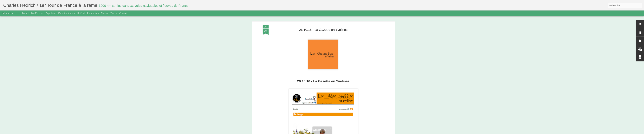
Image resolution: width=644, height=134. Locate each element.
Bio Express (37, 13)
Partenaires (93, 13)
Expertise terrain (66, 13)
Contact (123, 13)
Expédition (51, 13)
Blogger (334, 132)
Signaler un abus (344, 132)
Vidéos (114, 13)
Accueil (25, 13)
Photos (104, 13)
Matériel (81, 13)
